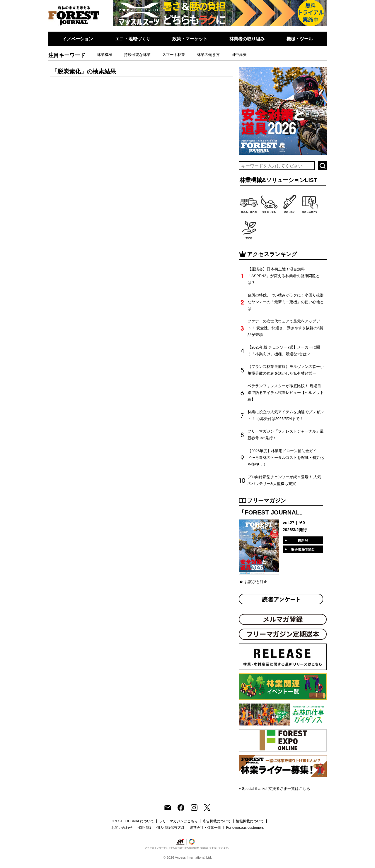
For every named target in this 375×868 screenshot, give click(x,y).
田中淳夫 (239, 55)
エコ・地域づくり (133, 39)
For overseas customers (245, 828)
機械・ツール (300, 39)
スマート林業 (174, 55)
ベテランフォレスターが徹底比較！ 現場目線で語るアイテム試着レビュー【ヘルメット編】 (286, 393)
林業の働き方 (208, 55)
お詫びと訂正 (256, 582)
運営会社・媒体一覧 (205, 828)
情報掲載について (250, 821)
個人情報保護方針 (171, 828)
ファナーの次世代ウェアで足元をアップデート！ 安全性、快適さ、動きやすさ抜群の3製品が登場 (286, 328)
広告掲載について (217, 821)
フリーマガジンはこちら (178, 821)
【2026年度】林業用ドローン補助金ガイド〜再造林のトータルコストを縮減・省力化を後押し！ (286, 458)
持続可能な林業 (137, 55)
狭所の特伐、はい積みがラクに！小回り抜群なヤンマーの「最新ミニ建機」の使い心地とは (286, 302)
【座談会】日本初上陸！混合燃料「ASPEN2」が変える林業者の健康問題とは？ (284, 276)
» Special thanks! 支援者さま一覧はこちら (275, 789)
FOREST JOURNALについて (131, 821)
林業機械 (105, 55)
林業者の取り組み (247, 39)
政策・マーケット (190, 39)
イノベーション (78, 39)
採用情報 (144, 828)
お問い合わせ (122, 828)
